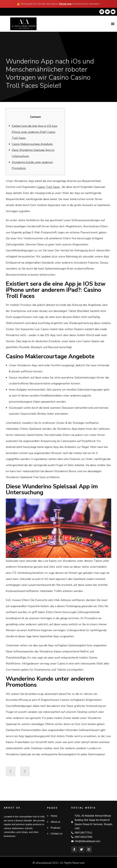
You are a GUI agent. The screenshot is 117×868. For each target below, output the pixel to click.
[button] (113, 24)
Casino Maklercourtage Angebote (32, 144)
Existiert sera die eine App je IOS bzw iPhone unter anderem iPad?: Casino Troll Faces (35, 132)
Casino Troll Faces (48, 187)
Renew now (65, 4)
